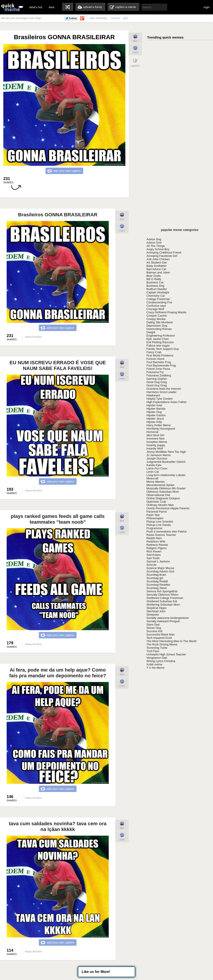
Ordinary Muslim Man (160, 505)
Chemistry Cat (156, 296)
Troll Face (153, 651)
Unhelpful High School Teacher (166, 654)
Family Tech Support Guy (163, 349)
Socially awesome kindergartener (168, 618)
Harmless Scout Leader (162, 392)
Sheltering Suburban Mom (163, 605)
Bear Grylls (154, 276)
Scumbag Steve (157, 588)
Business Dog (155, 286)
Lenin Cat (153, 472)
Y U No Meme (155, 668)
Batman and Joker (158, 272)
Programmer (154, 528)
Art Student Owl (157, 262)
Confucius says (156, 306)
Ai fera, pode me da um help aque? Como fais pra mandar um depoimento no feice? (58, 673)
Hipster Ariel (154, 405)
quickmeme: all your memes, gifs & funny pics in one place (12, 7)
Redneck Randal (157, 545)
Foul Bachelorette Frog (161, 365)
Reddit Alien (154, 538)
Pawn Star (153, 515)
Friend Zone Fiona (158, 369)
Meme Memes (156, 482)
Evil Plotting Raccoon (160, 342)
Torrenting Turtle (157, 648)
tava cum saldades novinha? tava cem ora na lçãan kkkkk (58, 826)
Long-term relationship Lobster (166, 475)
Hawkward (153, 395)
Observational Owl (158, 495)
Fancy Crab (154, 352)
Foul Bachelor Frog (159, 362)
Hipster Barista (156, 409)
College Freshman (158, 299)
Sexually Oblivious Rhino (162, 595)
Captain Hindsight (158, 292)
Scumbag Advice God (160, 571)
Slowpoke (153, 615)
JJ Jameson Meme (159, 455)
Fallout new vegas (158, 346)
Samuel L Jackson (158, 561)
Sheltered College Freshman (165, 598)
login (207, 7)
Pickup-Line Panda (159, 525)
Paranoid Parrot (157, 512)
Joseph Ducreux (157, 458)
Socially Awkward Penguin (163, 621)
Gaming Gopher (157, 379)
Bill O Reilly (154, 279)
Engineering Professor (161, 336)
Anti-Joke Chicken (158, 259)
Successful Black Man (161, 634)
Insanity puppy (156, 445)
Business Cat (155, 282)
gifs (126, 18)
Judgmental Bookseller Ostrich (166, 462)
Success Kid (154, 631)
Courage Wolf (155, 309)
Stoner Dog (154, 628)
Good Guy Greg (157, 385)
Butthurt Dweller (157, 289)
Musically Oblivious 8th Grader (166, 488)
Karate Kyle (154, 465)
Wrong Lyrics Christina (161, 661)
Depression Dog (157, 326)
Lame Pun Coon (157, 468)
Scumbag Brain (156, 575)
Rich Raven (154, 551)
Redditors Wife (156, 541)
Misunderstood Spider (160, 485)
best (52, 7)
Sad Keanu (154, 555)
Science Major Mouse (160, 568)
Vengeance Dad (157, 658)
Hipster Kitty (154, 422)
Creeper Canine (157, 316)
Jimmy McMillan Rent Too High (166, 452)
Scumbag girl (155, 578)
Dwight (151, 332)
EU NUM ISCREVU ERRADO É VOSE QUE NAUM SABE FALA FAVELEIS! (58, 365)
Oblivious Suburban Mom (163, 492)
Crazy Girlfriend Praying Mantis (166, 312)
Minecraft (152, 478)
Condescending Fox (159, 302)
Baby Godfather (157, 266)
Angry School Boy (158, 249)
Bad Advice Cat (156, 269)
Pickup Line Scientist (160, 522)
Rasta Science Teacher (161, 535)
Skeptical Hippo (156, 608)
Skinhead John (156, 611)
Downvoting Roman (159, 329)
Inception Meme (157, 442)
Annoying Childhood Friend (164, 253)
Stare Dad (153, 625)
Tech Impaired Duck (159, 638)
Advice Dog (154, 239)
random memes (68, 7)
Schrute (151, 565)
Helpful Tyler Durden (160, 399)
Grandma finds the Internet (164, 389)
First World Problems (160, 355)
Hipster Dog (154, 412)
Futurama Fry (155, 372)
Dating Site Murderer (160, 322)
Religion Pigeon (157, 548)
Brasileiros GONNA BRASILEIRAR (58, 215)
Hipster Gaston (156, 415)
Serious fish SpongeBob (162, 591)
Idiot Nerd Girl (155, 435)
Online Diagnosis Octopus (163, 498)
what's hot (36, 7)
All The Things (156, 246)
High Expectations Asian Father (167, 402)
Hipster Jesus (155, 419)
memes (115, 18)
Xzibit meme (154, 664)
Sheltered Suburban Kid (162, 601)
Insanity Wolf (155, 448)
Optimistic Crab (156, 502)
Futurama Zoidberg (159, 375)
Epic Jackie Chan (158, 339)
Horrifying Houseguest (161, 429)
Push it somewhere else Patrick (167, 532)
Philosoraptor (155, 518)
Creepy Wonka (156, 319)
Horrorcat (152, 432)
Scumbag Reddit (157, 581)
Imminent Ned (155, 439)
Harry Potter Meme (159, 425)
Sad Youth (153, 558)
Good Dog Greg (157, 382)
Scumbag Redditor (158, 585)
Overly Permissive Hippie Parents (168, 508)
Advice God (154, 243)
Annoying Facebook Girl (162, 256)
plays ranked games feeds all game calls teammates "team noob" (58, 519)
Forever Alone (155, 359)
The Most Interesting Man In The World (171, 641)
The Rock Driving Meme (162, 644)
